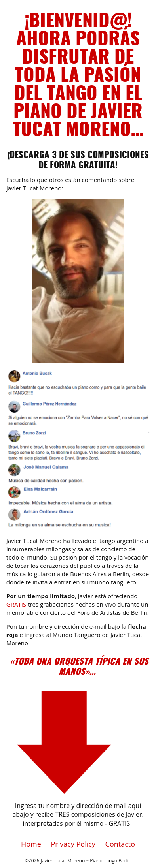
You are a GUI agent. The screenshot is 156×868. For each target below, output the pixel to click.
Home (31, 844)
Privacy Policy (73, 844)
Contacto (120, 844)
